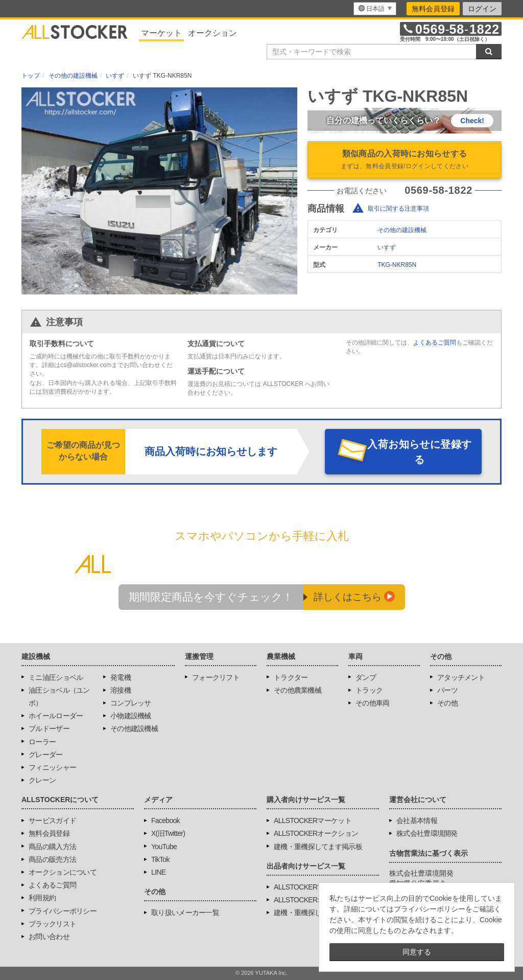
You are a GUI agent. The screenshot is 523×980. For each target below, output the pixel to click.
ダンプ (366, 677)
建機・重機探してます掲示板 (318, 847)
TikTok (160, 859)
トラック (369, 690)
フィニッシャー (52, 767)
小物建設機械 (131, 716)
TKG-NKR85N (397, 265)
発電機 (121, 677)
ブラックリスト (52, 924)
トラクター (291, 677)
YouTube (164, 847)
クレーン (42, 780)
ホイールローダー (56, 716)
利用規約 (42, 898)
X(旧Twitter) (168, 833)
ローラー (42, 742)
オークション (212, 33)
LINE (158, 872)
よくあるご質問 (435, 343)
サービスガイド (52, 821)
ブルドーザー (49, 728)
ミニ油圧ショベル (56, 677)
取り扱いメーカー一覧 (185, 913)
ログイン (482, 9)
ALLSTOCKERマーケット (313, 821)
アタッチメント (461, 677)
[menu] (375, 9)
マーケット (161, 33)
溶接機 (121, 690)
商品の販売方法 (52, 859)
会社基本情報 (417, 821)
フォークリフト (216, 677)
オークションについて (63, 872)
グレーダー (46, 755)
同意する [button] (417, 952)
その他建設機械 (134, 728)
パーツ (447, 690)
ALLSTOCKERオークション (316, 833)
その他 (447, 703)
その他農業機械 (298, 690)
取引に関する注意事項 (398, 209)
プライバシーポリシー (63, 911)
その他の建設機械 (402, 230)
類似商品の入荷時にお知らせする (405, 161)
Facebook (165, 821)
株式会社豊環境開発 (427, 833)
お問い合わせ (49, 937)
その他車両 (373, 703)
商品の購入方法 (52, 847)
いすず (387, 247)
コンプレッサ (131, 703)
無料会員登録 (433, 9)
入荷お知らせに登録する (419, 452)
